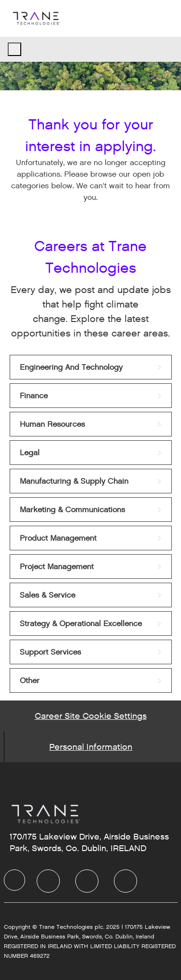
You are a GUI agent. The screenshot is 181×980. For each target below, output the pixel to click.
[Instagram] (125, 881)
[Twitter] (87, 881)
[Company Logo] (36, 18)
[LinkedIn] (48, 881)
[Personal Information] (91, 747)
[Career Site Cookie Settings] (91, 716)
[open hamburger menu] (14, 49)
